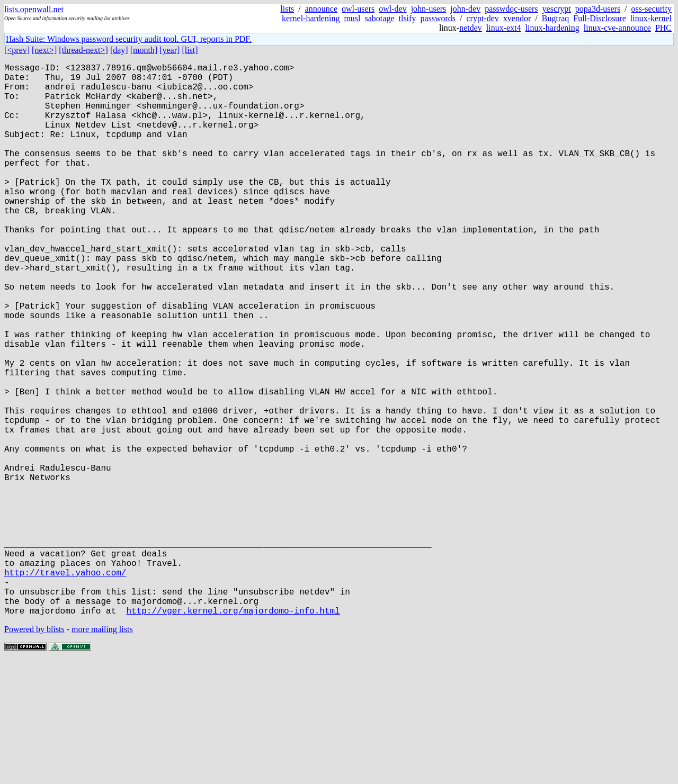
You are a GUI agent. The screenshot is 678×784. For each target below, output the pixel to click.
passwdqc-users (511, 9)
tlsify (407, 18)
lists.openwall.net (34, 9)
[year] (169, 50)
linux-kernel (651, 18)
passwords (438, 18)
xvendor (517, 18)
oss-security (652, 9)
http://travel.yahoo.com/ (65, 687)
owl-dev (392, 9)
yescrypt (557, 9)
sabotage (380, 18)
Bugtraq (556, 18)
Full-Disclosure (600, 18)
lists (287, 9)
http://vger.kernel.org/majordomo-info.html (233, 733)
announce (321, 9)
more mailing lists (102, 752)
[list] (190, 50)
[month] (144, 50)
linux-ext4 (504, 28)
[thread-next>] (83, 50)
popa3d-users (598, 9)
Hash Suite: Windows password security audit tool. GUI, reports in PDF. (129, 39)
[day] (119, 50)
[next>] (44, 50)
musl (352, 18)
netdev (471, 28)
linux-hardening (552, 28)
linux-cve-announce (617, 28)
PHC (663, 28)
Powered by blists (34, 752)
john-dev (465, 9)
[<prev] (17, 50)
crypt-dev (483, 18)
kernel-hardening (311, 18)
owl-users (358, 9)
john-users (429, 9)
